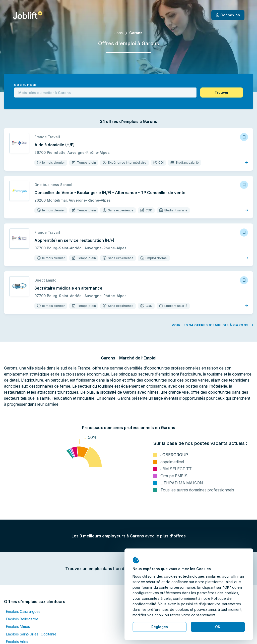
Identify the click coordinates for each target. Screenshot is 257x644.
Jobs (119, 33)
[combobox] (105, 93)
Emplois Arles (17, 642)
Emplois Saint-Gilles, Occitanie (31, 634)
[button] (222, 93)
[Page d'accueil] (27, 15)
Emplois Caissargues (23, 611)
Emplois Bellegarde (22, 619)
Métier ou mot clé (25, 85)
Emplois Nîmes (18, 627)
